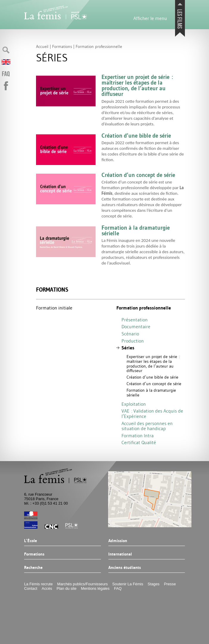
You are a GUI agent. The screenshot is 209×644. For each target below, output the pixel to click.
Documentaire (136, 326)
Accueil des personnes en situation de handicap (147, 426)
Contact (31, 588)
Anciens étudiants (124, 568)
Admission (117, 541)
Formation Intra (138, 435)
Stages (154, 584)
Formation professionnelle (144, 308)
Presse (170, 584)
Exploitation (134, 404)
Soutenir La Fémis (128, 584)
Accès (47, 588)
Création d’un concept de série (154, 384)
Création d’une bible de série (152, 377)
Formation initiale (54, 308)
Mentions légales (95, 588)
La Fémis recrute (38, 584)
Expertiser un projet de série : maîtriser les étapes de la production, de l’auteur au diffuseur (153, 364)
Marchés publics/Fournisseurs (82, 584)
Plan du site (67, 588)
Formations (52, 290)
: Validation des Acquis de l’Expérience (152, 413)
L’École (31, 541)
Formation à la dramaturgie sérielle (151, 393)
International (120, 554)
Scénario (130, 334)
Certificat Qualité (139, 442)
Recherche (33, 568)
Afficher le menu (150, 18)
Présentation (135, 320)
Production (133, 341)
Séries (128, 348)
